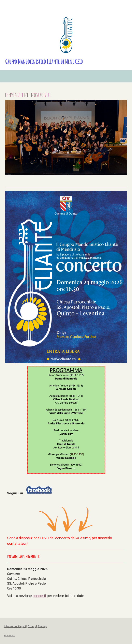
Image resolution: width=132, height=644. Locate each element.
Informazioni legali (15, 626)
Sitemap (42, 626)
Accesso (9, 635)
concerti (39, 596)
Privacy (32, 626)
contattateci (17, 543)
